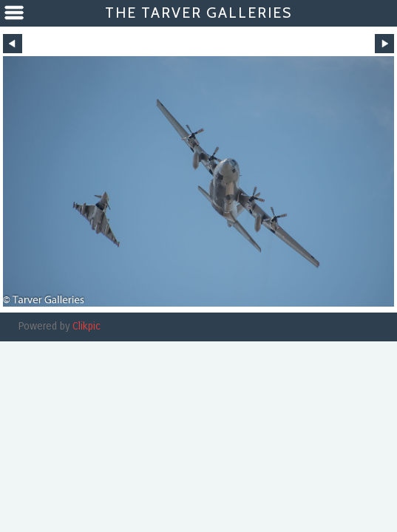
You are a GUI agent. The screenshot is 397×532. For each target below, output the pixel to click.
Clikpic (86, 326)
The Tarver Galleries (198, 13)
